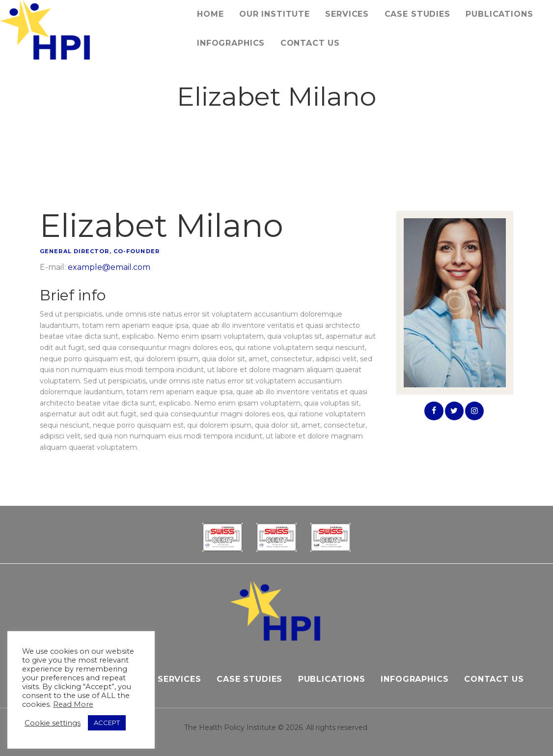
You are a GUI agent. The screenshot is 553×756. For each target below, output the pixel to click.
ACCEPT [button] (107, 723)
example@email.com (109, 267)
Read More (73, 704)
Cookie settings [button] (53, 723)
